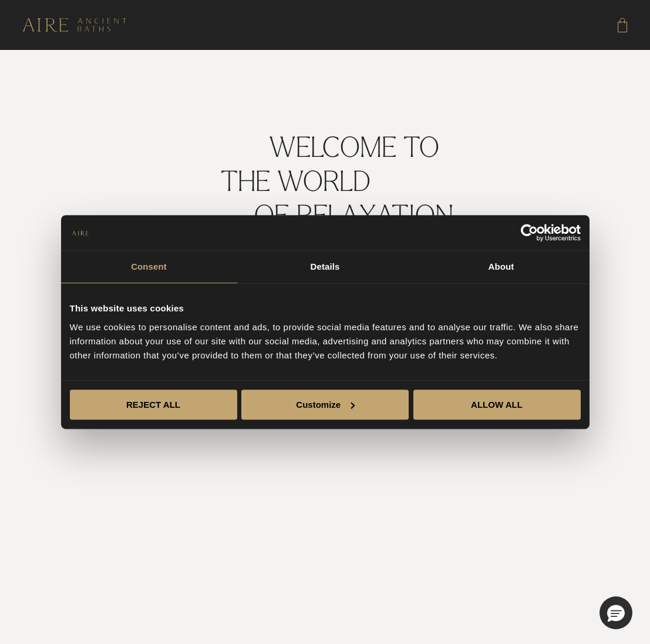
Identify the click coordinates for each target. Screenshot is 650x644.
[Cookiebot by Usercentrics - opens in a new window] (529, 233)
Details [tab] (325, 266)
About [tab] (501, 266)
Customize (325, 405)
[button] (616, 613)
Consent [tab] (149, 266)
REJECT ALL (153, 405)
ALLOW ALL (497, 405)
